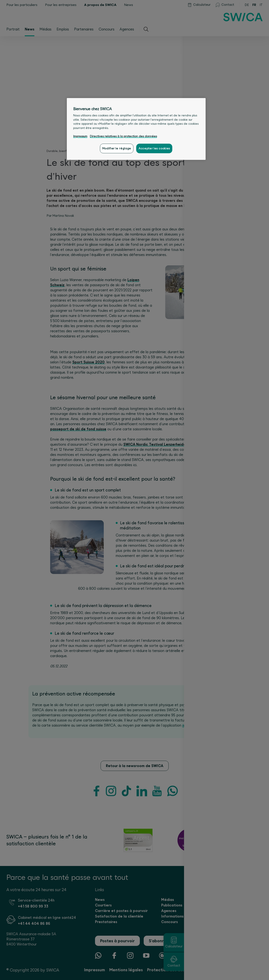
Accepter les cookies (154, 148)
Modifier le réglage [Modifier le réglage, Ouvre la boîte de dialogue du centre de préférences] (117, 148)
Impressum (80, 136)
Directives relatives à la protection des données (123, 136)
